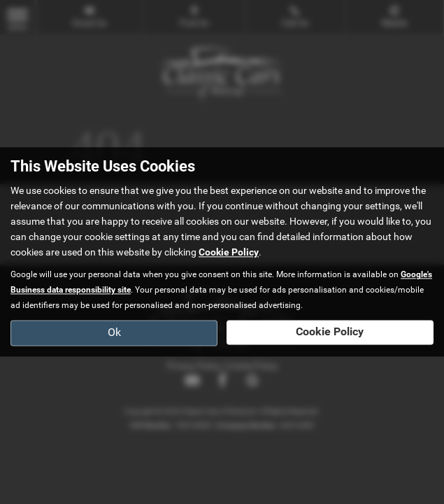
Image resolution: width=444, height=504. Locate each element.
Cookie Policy (229, 253)
